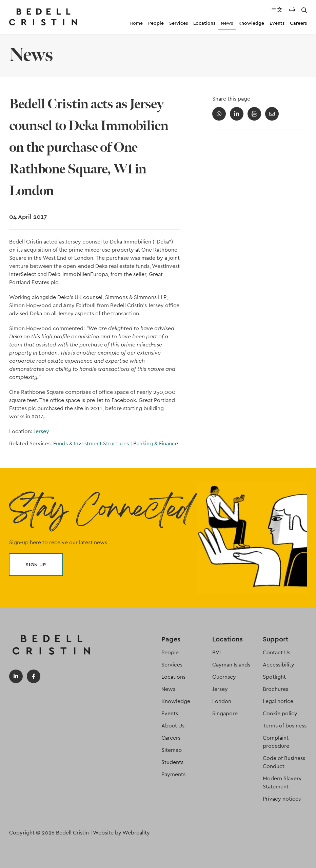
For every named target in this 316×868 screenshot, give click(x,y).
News (227, 23)
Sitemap (172, 750)
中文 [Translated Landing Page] (277, 10)
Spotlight (274, 677)
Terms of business (285, 726)
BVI (216, 652)
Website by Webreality (121, 833)
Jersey (41, 431)
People (156, 23)
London (222, 701)
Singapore (225, 713)
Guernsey (224, 677)
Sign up (36, 565)
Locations (204, 23)
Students (172, 762)
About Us (173, 726)
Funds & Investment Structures (93, 443)
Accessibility (279, 665)
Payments (173, 774)
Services (179, 23)
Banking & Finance (156, 443)
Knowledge (251, 23)
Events (277, 23)
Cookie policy (280, 713)
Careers (298, 23)
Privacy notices (282, 799)
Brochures (275, 689)
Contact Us (276, 652)
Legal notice (278, 701)
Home (136, 23)
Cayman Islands (231, 665)
